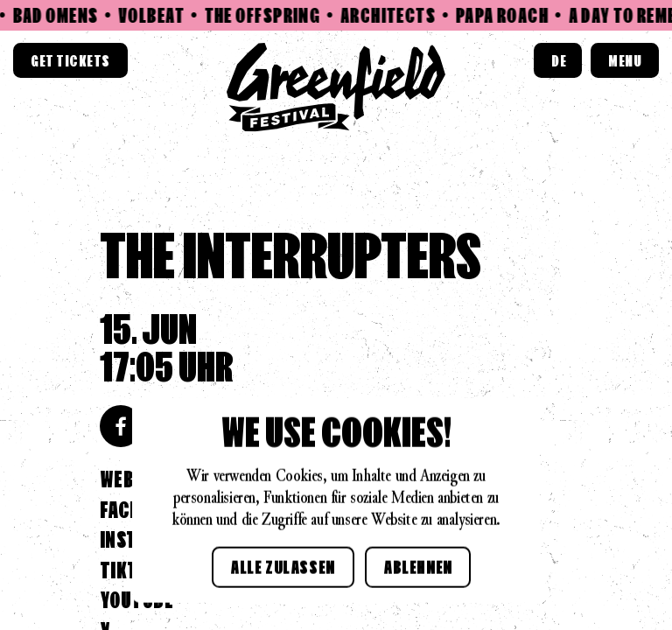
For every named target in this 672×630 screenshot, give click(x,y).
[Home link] (336, 87)
